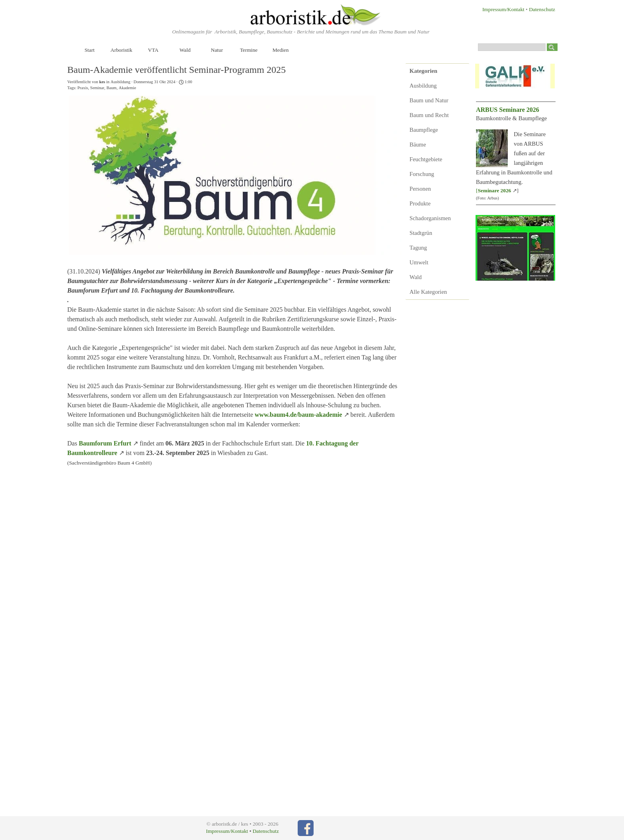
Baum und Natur (429, 100)
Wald (185, 50)
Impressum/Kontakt (503, 9)
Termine (249, 50)
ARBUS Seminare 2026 (508, 110)
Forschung (422, 174)
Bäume (418, 145)
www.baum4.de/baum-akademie (298, 415)
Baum (111, 88)
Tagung (418, 248)
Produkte (420, 203)
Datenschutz (542, 9)
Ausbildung (423, 86)
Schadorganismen (430, 218)
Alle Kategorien (428, 292)
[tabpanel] (499, 9)
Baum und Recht (429, 115)
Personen (420, 189)
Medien (281, 50)
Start (89, 50)
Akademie (127, 88)
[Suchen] (512, 47)
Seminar (97, 88)
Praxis (83, 88)
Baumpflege (424, 130)
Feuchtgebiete (426, 159)
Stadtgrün (421, 233)
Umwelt (419, 262)
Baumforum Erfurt (105, 443)
